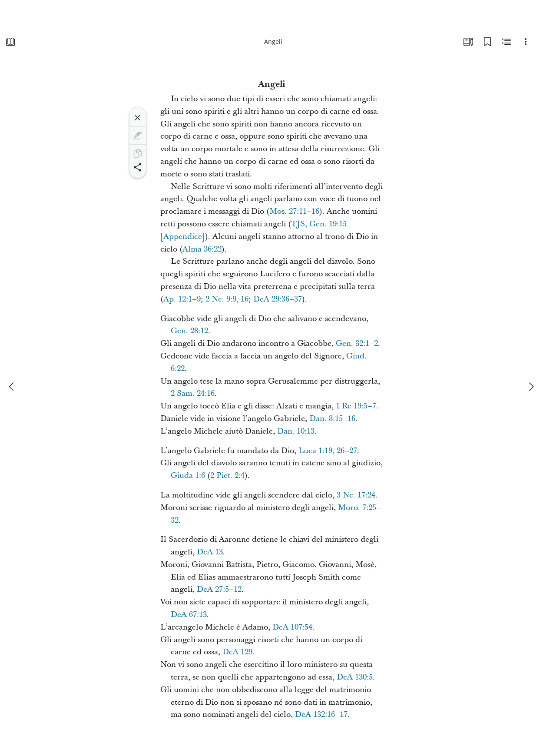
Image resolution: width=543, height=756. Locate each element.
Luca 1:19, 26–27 (328, 451)
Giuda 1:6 (188, 476)
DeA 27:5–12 (219, 589)
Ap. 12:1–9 (182, 299)
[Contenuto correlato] (507, 42)
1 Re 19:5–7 (356, 406)
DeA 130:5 (355, 677)
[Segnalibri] (487, 42)
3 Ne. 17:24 (356, 495)
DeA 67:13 (189, 615)
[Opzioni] (526, 42)
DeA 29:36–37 (278, 299)
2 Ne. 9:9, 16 (227, 299)
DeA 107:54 (292, 627)
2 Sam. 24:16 (193, 393)
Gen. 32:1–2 (357, 343)
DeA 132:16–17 (321, 715)
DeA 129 (237, 652)
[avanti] (531, 387)
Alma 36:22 (202, 249)
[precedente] (12, 387)
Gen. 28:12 (189, 331)
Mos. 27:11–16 (294, 211)
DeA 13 (210, 552)
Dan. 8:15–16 (332, 419)
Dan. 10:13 (296, 431)
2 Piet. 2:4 (227, 476)
